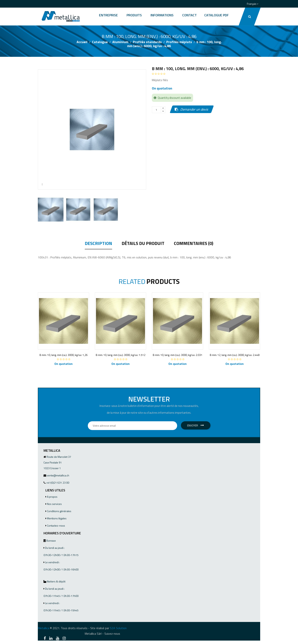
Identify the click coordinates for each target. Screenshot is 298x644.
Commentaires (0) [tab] (194, 244)
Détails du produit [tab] (143, 244)
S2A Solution (118, 628)
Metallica (44, 628)
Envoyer (196, 425)
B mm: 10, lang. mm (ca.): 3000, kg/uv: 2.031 (178, 355)
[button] (250, 17)
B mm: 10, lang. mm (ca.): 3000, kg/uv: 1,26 (64, 355)
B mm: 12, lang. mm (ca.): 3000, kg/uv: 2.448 (235, 355)
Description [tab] (98, 244)
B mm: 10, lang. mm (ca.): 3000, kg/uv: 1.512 (121, 355)
